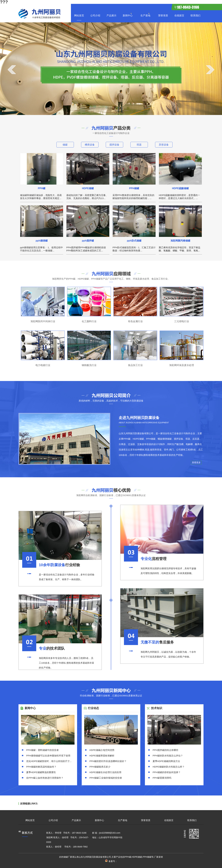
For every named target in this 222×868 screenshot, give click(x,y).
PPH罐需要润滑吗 (162, 778)
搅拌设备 (114, 145)
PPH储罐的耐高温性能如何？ (41, 767)
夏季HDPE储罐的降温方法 (166, 761)
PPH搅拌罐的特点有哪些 (165, 750)
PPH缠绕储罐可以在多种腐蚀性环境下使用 (48, 756)
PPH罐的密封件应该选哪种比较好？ (108, 761)
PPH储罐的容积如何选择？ (167, 772)
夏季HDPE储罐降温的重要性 (41, 772)
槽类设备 (90, 145)
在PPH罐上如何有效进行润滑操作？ (45, 778)
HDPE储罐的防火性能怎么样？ (169, 767)
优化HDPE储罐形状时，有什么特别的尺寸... (49, 761)
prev (12, 70)
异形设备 (164, 145)
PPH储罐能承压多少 (100, 767)
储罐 (65, 145)
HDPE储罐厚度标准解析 (102, 756)
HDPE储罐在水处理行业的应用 (105, 772)
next (210, 70)
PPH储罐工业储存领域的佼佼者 (106, 778)
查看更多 (196, 462)
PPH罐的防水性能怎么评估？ (168, 756)
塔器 (139, 145)
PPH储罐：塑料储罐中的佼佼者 (42, 750)
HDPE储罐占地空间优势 (102, 750)
